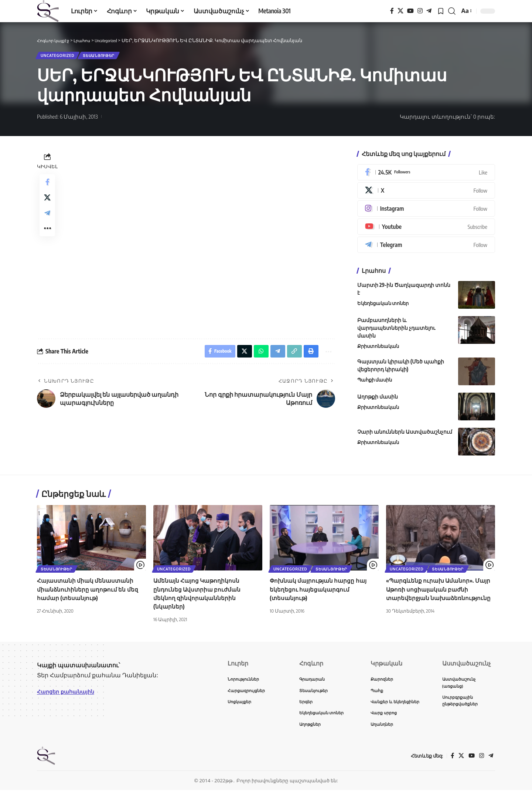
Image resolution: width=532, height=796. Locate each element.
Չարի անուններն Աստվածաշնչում (405, 435)
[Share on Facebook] (47, 186)
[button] (452, 11)
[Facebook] (392, 11)
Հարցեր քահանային (69, 694)
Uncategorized (61, 57)
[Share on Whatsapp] (256, 355)
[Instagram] (420, 11)
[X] (400, 11)
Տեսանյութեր (111, 57)
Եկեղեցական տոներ (383, 306)
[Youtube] (426, 230)
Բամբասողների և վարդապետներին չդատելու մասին (396, 331)
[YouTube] (410, 11)
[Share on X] (47, 203)
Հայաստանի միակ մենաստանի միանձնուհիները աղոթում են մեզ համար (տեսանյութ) (88, 592)
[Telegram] (429, 11)
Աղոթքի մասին (378, 399)
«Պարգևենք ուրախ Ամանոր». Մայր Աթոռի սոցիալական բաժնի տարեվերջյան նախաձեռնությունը (440, 592)
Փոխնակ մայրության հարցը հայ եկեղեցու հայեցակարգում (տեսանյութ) (320, 592)
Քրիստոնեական (378, 349)
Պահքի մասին (375, 383)
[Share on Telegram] (47, 221)
